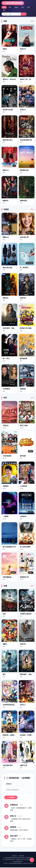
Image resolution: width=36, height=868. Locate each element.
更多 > (33, 21)
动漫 (28, 7)
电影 (10, 7)
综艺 (23, 7)
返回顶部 (22, 856)
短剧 (4, 10)
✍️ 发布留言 (11, 798)
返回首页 (14, 856)
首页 (4, 7)
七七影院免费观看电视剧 (13, 3)
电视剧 (16, 7)
